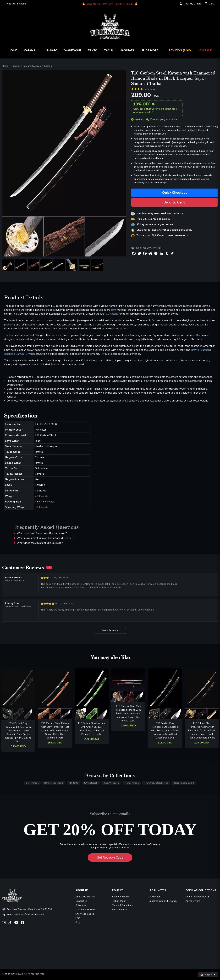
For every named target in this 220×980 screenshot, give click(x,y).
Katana (31, 50)
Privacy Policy (119, 910)
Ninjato (52, 50)
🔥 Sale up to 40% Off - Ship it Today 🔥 (110, 4)
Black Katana (32, 783)
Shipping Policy (120, 897)
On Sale (206, 50)
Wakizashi (73, 50)
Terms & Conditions (123, 905)
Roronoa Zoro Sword (184, 783)
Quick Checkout (175, 193)
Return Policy (119, 901)
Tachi (108, 50)
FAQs (78, 918)
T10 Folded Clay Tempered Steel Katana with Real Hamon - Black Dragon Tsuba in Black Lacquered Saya (165, 730)
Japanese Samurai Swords (26, 66)
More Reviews (110, 630)
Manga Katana (132, 783)
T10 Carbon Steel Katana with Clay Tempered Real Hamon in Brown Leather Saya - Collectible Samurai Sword (55, 730)
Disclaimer (154, 897)
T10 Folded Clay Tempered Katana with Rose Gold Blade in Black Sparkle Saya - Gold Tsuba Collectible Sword (202, 730)
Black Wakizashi (111, 783)
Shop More (152, 50)
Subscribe (81, 905)
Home (13, 50)
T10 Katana (111, 314)
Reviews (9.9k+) (181, 50)
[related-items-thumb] (18, 694)
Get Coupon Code (110, 857)
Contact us (81, 901)
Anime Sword (193, 901)
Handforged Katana (54, 783)
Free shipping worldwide (162, 119)
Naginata (127, 50)
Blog (78, 922)
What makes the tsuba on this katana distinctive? (46, 538)
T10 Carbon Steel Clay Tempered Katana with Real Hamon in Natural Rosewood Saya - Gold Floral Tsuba (128, 713)
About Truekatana (85, 897)
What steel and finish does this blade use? (42, 533)
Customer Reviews (86, 910)
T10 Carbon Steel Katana (156, 783)
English (207, 975)
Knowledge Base (85, 914)
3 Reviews (150, 89)
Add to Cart (175, 202)
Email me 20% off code (149, 248)
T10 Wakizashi (91, 783)
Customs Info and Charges (163, 901)
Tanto (93, 50)
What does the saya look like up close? (40, 543)
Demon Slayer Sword (197, 897)
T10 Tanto (74, 783)
